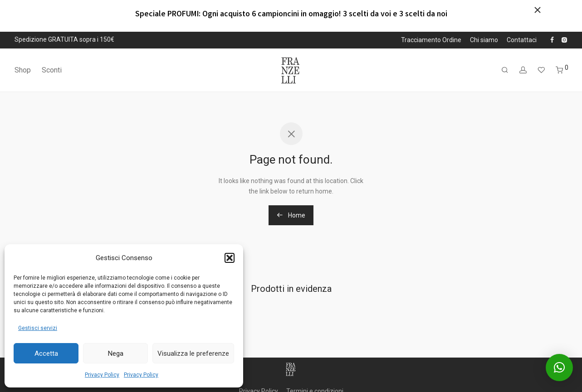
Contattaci (522, 40)
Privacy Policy (102, 375)
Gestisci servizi (38, 328)
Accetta (46, 353)
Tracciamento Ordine (431, 40)
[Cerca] (505, 70)
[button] (230, 258)
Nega (116, 353)
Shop (23, 70)
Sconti (52, 70)
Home (291, 215)
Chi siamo (484, 40)
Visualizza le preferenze (193, 353)
